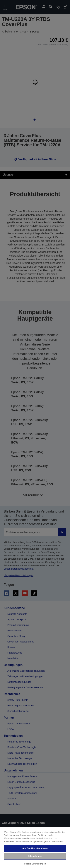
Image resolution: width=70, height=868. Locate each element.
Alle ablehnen (35, 856)
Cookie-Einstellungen (35, 864)
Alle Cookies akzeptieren (35, 848)
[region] (35, 847)
